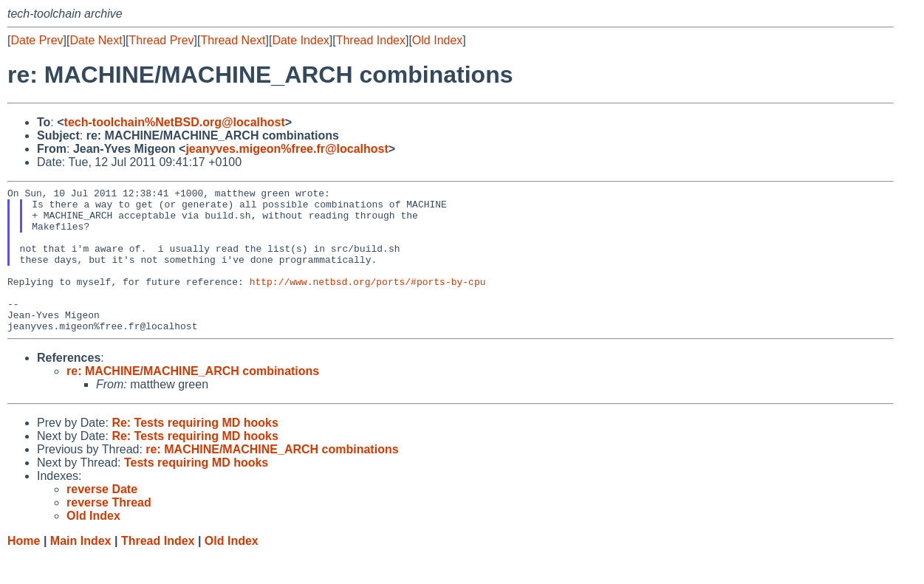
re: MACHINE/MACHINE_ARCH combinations (193, 400)
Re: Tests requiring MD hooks (195, 451)
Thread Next (233, 40)
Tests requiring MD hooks (196, 491)
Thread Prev (162, 40)
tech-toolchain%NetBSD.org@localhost (175, 122)
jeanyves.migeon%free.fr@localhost (287, 149)
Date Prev (37, 40)
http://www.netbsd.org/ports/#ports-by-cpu (368, 301)
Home (24, 570)
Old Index (437, 40)
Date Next (96, 40)
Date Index (300, 40)
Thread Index (371, 40)
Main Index (81, 570)
